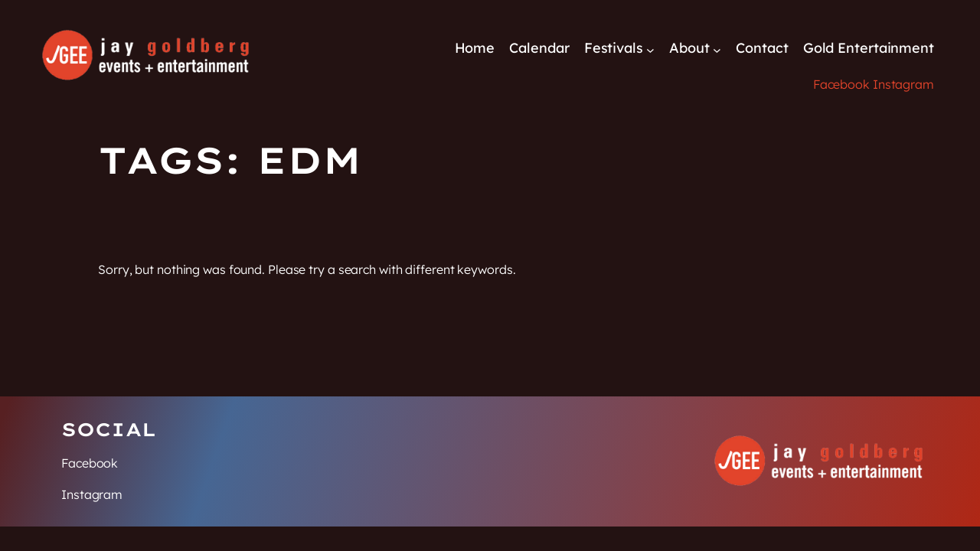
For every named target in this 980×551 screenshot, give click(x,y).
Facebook (841, 84)
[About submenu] (717, 49)
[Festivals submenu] (650, 49)
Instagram (903, 84)
